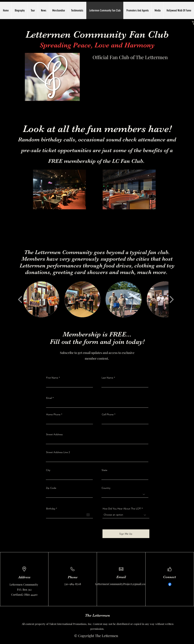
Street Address (54, 434)
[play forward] (172, 299)
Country (106, 488)
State (104, 470)
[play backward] (20, 299)
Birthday (52, 509)
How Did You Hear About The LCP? (122, 509)
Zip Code (51, 488)
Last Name (107, 378)
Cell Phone (108, 414)
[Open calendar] (88, 515)
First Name (52, 378)
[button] (41, 299)
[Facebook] (170, 584)
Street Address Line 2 (58, 452)
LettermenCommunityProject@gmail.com (121, 584)
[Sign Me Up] (126, 534)
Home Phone (53, 414)
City (48, 470)
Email (49, 398)
